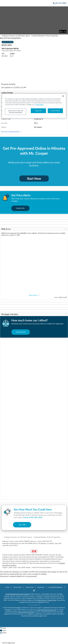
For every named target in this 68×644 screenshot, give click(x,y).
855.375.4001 (61, 3)
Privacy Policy (18, 587)
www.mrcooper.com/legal (26, 612)
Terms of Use (30, 587)
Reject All (38, 111)
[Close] (63, 96)
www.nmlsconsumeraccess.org (47, 610)
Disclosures (41, 587)
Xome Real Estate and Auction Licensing (17, 594)
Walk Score (34, 229)
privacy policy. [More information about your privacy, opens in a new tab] (40, 105)
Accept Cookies (55, 111)
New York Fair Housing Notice (10, 38)
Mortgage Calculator (34, 314)
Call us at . (33, 517)
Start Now (34, 179)
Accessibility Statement (55, 587)
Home (7, 587)
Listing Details (34, 93)
